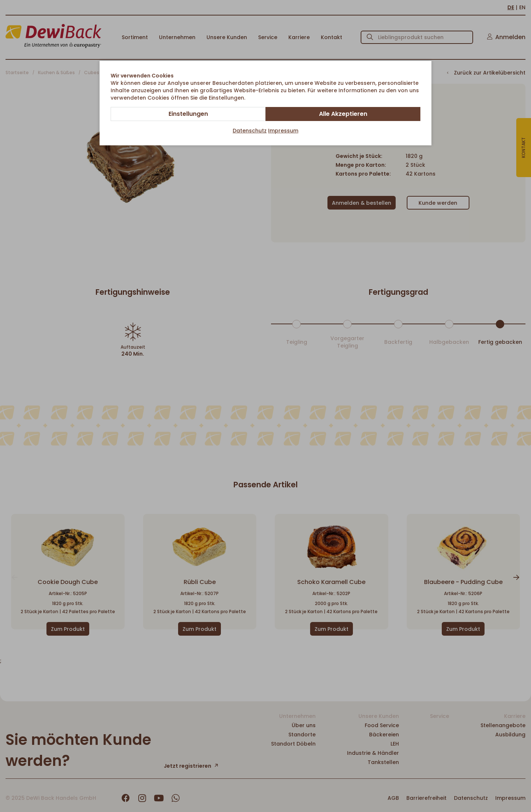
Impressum (283, 131)
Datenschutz (250, 131)
